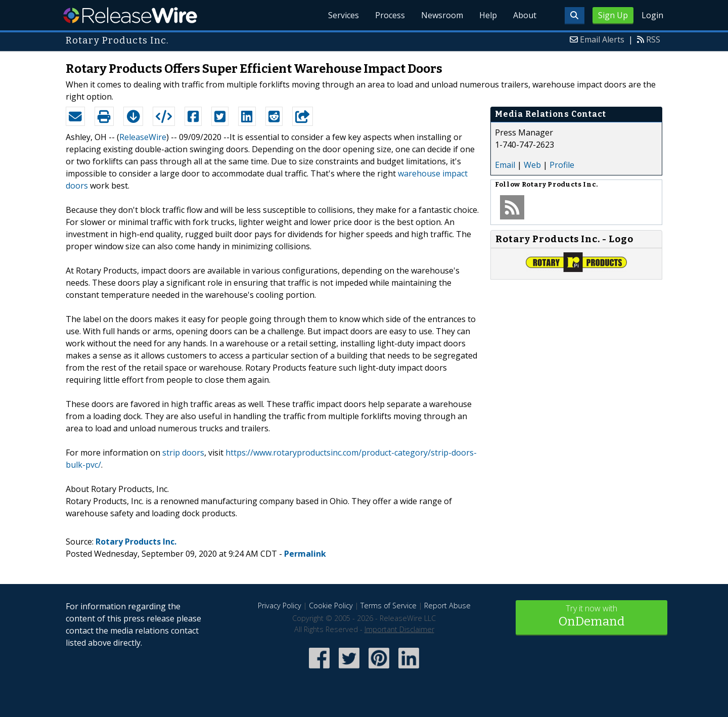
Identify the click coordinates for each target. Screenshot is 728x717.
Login (652, 15)
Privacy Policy (280, 606)
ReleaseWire (130, 15)
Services (344, 15)
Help (488, 15)
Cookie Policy (331, 606)
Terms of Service (389, 606)
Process (390, 15)
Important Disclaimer (399, 629)
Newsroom (442, 15)
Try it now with (591, 617)
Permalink (305, 554)
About (525, 15)
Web (532, 165)
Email (505, 165)
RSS (653, 39)
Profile (562, 165)
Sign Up (613, 15)
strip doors (183, 453)
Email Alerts (602, 39)
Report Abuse (447, 606)
